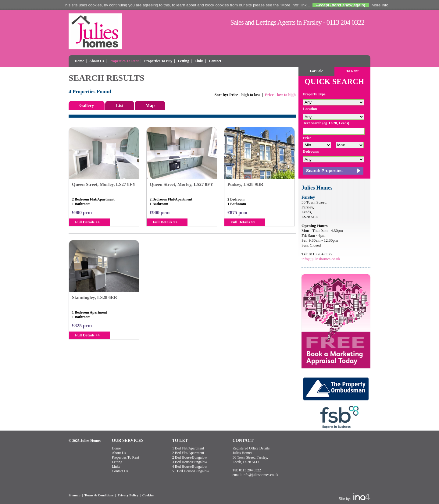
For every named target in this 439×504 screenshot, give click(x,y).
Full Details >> (87, 222)
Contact (215, 61)
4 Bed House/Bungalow (190, 467)
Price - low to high (280, 95)
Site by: (355, 497)
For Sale (317, 71)
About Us (97, 61)
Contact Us (120, 471)
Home (79, 61)
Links (199, 61)
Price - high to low (245, 95)
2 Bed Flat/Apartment (188, 453)
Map (150, 105)
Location (310, 109)
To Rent (353, 71)
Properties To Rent (124, 61)
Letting (183, 61)
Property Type (314, 94)
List (120, 105)
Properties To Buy (158, 61)
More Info (380, 5)
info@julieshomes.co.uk (321, 259)
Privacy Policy (128, 495)
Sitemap (75, 495)
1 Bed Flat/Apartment (188, 448)
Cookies (148, 495)
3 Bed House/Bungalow (190, 462)
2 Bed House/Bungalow (190, 457)
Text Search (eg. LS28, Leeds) (326, 123)
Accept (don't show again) (341, 5)
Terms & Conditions (99, 495)
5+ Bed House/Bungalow (191, 471)
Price (307, 138)
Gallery (87, 105)
